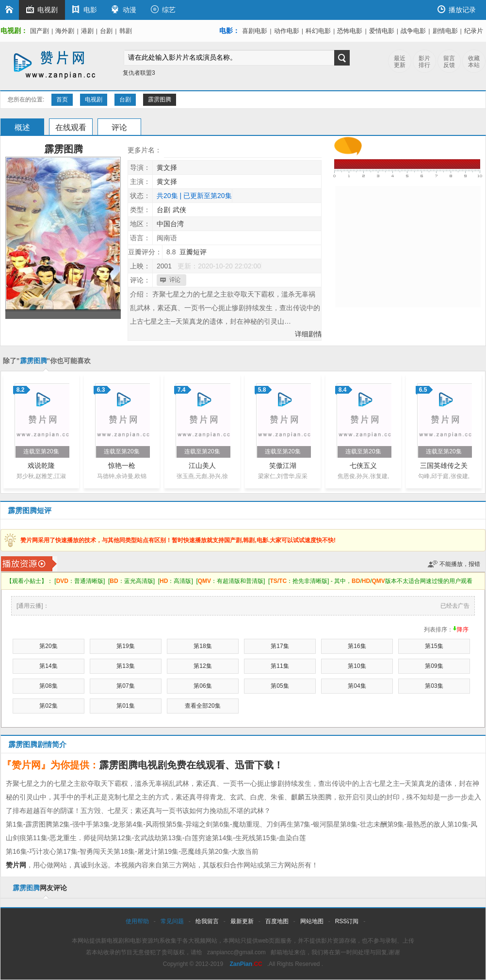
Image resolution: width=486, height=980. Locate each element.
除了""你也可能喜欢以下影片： (47, 364)
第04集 (357, 686)
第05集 (280, 686)
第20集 (48, 646)
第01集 (125, 706)
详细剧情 (308, 334)
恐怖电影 (350, 31)
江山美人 (202, 465)
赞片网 (16, 865)
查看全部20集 (202, 706)
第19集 (125, 646)
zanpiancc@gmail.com (236, 952)
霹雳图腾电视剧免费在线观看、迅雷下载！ (191, 765)
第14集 (48, 666)
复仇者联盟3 (139, 73)
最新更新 (242, 921)
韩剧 (126, 31)
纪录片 (474, 31)
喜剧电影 (255, 31)
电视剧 (42, 9)
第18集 (202, 646)
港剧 (87, 31)
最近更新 (400, 62)
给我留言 (207, 921)
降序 (463, 630)
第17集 (280, 646)
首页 (62, 100)
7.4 (182, 390)
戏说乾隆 (41, 465)
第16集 (357, 646)
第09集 (434, 666)
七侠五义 (363, 465)
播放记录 (457, 9)
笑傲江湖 (283, 465)
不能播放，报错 (460, 564)
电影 (85, 9)
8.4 (343, 390)
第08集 (48, 686)
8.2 (21, 390)
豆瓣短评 (193, 252)
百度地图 (277, 921)
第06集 (202, 686)
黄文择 (167, 167)
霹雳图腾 (160, 100)
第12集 (202, 666)
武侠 (179, 210)
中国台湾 (170, 224)
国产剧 (40, 31)
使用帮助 (137, 921)
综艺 (163, 9)
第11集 (280, 666)
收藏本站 (474, 62)
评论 (119, 127)
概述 (22, 127)
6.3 (101, 390)
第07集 (125, 686)
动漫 (124, 9)
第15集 (434, 646)
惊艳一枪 (122, 465)
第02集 (48, 706)
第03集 (434, 686)
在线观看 (71, 127)
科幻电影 (318, 31)
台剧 (106, 31)
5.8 (262, 390)
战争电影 (413, 31)
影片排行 (424, 62)
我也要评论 (173, 280)
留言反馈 (449, 62)
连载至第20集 (41, 451)
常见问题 (172, 921)
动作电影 (287, 31)
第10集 (357, 666)
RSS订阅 (347, 921)
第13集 (125, 666)
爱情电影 (382, 31)
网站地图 (312, 921)
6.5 (423, 390)
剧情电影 (445, 31)
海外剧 (65, 31)
